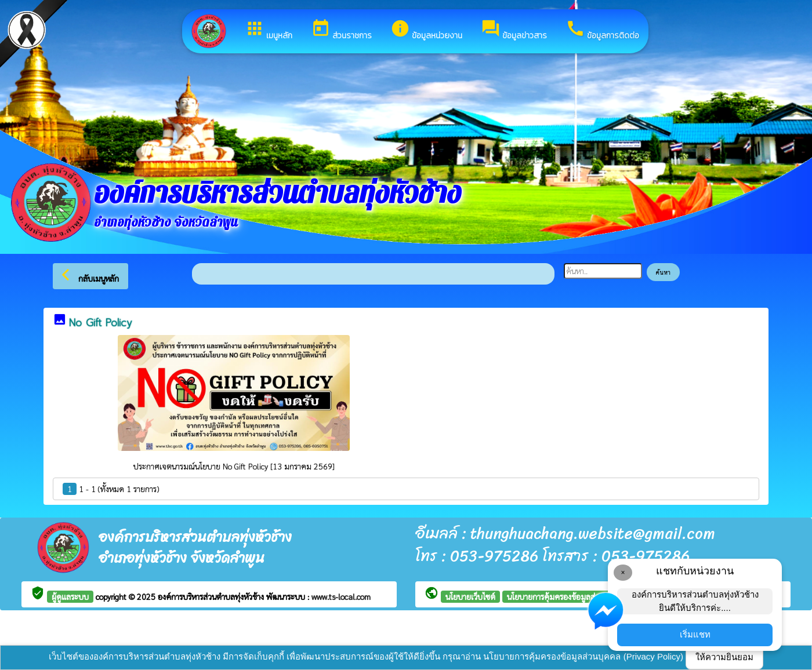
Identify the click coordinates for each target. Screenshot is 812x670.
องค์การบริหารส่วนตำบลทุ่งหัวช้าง (212, 596)
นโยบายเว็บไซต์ (470, 596)
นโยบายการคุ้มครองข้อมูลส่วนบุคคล (565, 596)
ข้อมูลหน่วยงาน (426, 30)
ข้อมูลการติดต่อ (602, 30)
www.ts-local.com (341, 596)
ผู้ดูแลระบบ (70, 596)
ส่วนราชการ (341, 30)
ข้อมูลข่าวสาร (514, 30)
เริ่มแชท (695, 634)
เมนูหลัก (269, 30)
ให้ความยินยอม (724, 657)
